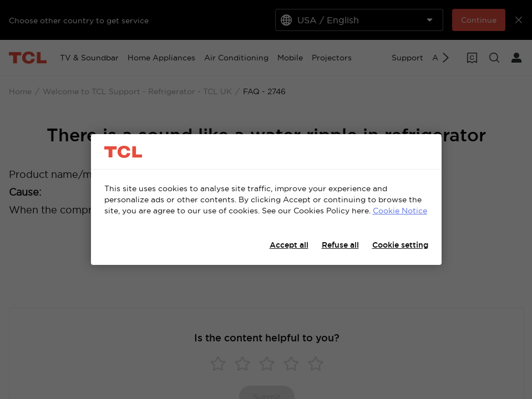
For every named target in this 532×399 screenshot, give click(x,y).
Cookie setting (400, 245)
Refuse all (340, 245)
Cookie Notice (400, 211)
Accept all (289, 245)
